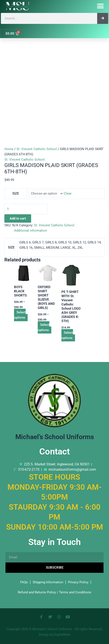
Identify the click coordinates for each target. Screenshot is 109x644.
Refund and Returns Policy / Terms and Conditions (54, 592)
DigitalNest (62, 635)
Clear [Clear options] (68, 193)
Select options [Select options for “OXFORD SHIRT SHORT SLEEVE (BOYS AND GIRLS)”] (44, 327)
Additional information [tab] (30, 231)
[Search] (103, 18)
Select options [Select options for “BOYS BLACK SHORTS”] (20, 315)
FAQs (24, 582)
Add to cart (18, 218)
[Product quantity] (26, 209)
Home (9, 149)
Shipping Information (48, 582)
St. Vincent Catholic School (37, 149)
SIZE (16, 193)
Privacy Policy (78, 582)
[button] (100, 6)
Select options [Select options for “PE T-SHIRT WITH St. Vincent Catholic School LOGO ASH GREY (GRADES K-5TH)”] (67, 335)
